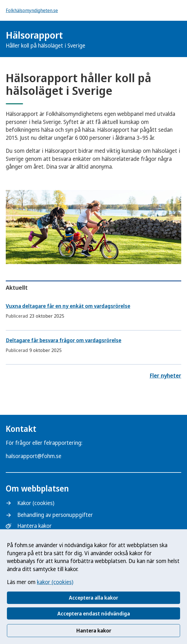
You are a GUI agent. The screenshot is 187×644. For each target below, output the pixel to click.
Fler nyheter (165, 376)
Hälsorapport (46, 39)
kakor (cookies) (55, 582)
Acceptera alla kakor (93, 598)
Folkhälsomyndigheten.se (32, 10)
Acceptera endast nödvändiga (94, 613)
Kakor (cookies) (36, 503)
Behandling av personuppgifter (55, 515)
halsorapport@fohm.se (34, 456)
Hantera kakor (94, 630)
